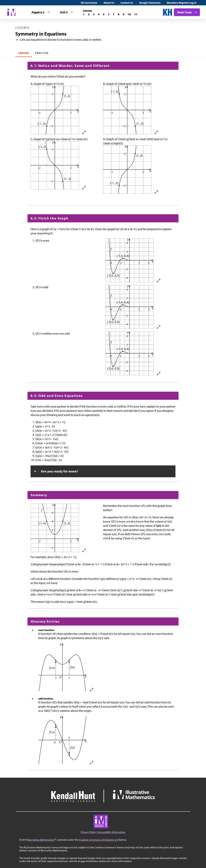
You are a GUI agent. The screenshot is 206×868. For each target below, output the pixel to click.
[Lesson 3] (94, 14)
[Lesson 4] (99, 14)
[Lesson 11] (136, 14)
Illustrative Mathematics (41, 840)
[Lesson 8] (119, 14)
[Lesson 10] (129, 14)
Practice (42, 53)
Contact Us (127, 3)
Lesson (24, 53)
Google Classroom (150, 3)
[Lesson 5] (104, 14)
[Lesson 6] (109, 14)
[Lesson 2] (89, 14)
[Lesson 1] (84, 14)
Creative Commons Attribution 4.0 (99, 840)
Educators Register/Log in (182, 3)
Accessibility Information (111, 832)
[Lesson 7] (114, 14)
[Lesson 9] (124, 14)
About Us (109, 3)
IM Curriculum (89, 3)
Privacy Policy (88, 832)
